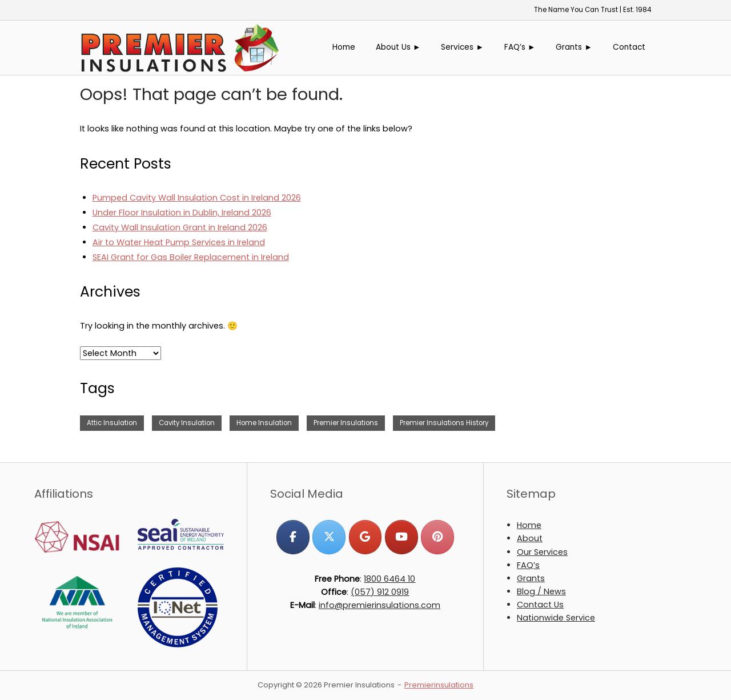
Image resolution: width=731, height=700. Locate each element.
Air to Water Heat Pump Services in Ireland (179, 242)
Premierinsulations (439, 685)
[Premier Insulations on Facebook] (293, 537)
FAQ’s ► (520, 47)
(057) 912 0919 (380, 592)
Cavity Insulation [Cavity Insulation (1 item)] (187, 423)
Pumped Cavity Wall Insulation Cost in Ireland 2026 (197, 198)
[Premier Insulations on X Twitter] (329, 537)
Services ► (462, 47)
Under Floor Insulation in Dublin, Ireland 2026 (182, 213)
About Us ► (398, 47)
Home (344, 47)
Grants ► (574, 47)
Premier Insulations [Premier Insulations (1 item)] (346, 423)
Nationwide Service (556, 618)
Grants (531, 578)
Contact (629, 47)
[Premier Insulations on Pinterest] (437, 537)
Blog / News (541, 591)
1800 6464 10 (389, 579)
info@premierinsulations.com (379, 605)
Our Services (542, 552)
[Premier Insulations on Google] (365, 537)
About (530, 538)
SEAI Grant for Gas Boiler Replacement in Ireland (191, 257)
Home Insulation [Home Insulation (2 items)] (264, 423)
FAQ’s (528, 565)
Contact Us (540, 605)
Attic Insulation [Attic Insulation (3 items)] (112, 423)
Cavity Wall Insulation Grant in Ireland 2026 (180, 227)
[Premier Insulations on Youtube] (401, 537)
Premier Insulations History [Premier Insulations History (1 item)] (444, 423)
